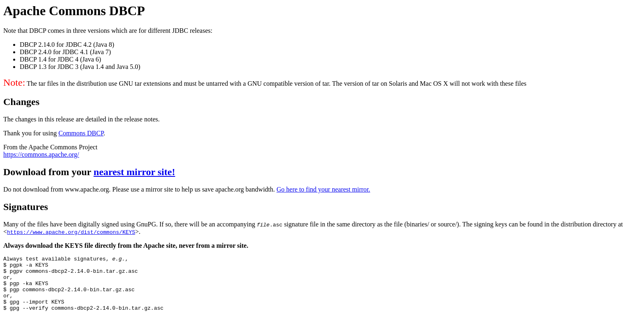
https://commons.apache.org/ (41, 154)
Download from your (48, 172)
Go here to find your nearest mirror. (323, 189)
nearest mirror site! (135, 172)
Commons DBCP (81, 133)
